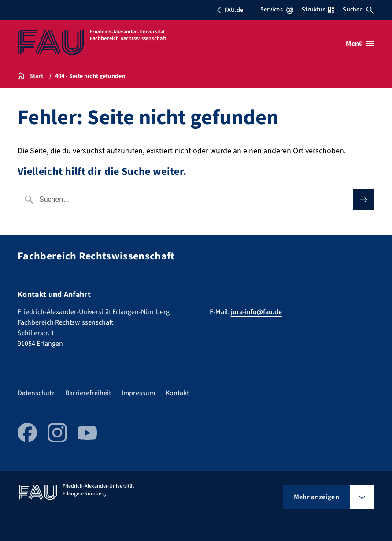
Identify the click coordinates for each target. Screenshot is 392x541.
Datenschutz (36, 393)
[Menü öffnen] (360, 44)
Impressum (138, 393)
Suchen (358, 10)
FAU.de (230, 10)
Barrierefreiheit (88, 393)
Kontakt (177, 393)
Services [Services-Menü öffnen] (277, 10)
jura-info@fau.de (256, 312)
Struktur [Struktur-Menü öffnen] (318, 10)
